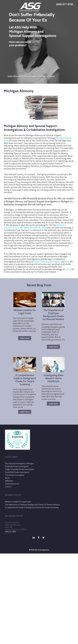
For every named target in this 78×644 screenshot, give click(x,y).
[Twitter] (43, 538)
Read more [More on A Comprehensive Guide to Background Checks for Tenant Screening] (25, 412)
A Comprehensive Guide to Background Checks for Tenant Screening (25, 380)
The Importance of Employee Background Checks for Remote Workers (53, 315)
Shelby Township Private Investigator (20, 469)
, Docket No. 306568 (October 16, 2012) (35, 226)
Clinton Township (41, 262)
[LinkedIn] (34, 538)
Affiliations (9, 481)
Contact (8, 487)
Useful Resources (12, 484)
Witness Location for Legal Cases (25, 312)
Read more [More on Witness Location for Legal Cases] (25, 338)
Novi (67, 262)
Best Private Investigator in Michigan (19, 463)
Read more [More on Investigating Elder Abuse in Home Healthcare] (53, 404)
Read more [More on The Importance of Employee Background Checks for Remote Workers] (53, 347)
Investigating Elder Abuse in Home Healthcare (53, 378)
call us (68, 269)
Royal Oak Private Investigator (17, 466)
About (7, 478)
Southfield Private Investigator (17, 472)
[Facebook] (39, 538)
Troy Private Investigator (15, 475)
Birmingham (55, 262)
